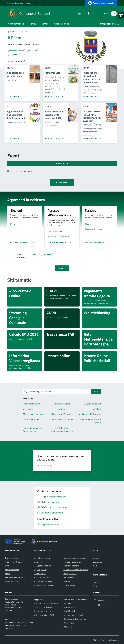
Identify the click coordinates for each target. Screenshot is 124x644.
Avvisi (95, 566)
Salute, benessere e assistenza (76, 570)
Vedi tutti (62, 268)
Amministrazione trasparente (75, 599)
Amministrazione (16, 24)
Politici (8, 574)
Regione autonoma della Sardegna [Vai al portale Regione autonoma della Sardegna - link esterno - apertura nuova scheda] (19, 3)
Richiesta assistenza (43, 611)
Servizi (45, 24)
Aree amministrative (13, 562)
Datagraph (115, 640)
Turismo (67, 581)
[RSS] (92, 14)
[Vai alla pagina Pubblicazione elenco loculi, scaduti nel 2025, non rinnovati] (91, 96)
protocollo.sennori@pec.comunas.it (19, 622)
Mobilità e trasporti (71, 566)
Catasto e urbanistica (43, 577)
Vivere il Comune (61, 24)
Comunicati (97, 562)
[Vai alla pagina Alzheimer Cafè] (53, 96)
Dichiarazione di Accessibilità (75, 619)
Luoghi (95, 582)
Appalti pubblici (40, 570)
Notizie (95, 558)
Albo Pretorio (69, 603)
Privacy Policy (69, 623)
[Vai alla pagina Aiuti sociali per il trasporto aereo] (15, 96)
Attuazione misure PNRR (44, 615)
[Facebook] (87, 14)
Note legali (68, 627)
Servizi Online (69, 607)
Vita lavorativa (69, 585)
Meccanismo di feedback (73, 615)
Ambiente (38, 562)
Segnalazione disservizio (44, 607)
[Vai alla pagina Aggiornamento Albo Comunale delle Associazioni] (15, 138)
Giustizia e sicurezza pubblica (75, 558)
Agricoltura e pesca (42, 558)
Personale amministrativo (16, 577)
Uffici (7, 566)
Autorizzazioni (40, 574)
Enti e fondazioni (12, 570)
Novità (33, 24)
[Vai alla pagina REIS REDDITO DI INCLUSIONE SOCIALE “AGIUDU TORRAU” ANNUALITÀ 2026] (91, 138)
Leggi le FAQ (39, 599)
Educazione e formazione (44, 585)
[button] (121, 15)
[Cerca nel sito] (114, 14)
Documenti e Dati (12, 581)
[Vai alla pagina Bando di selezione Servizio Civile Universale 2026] (53, 138)
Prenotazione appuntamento (46, 603)
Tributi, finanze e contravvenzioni (70, 575)
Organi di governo (12, 558)
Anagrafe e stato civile (43, 566)
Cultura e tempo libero (43, 581)
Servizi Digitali (69, 611)
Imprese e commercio (72, 562)
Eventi (95, 586)
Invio (96, 391)
